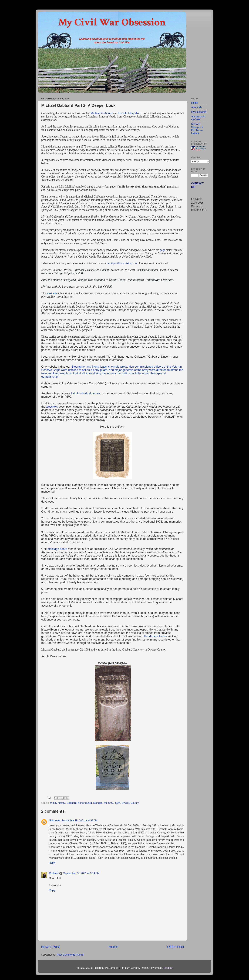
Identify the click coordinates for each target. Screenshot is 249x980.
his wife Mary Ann (129, 113)
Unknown (55, 820)
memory (109, 803)
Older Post (176, 947)
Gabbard (72, 803)
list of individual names (86, 393)
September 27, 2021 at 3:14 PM (81, 873)
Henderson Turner (156, 636)
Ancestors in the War (198, 118)
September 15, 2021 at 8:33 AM (79, 820)
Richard (54, 873)
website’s (52, 407)
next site (52, 293)
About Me (197, 107)
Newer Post (50, 947)
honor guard (85, 803)
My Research (199, 112)
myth (117, 803)
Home (113, 947)
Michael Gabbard (102, 113)
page (163, 250)
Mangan (98, 803)
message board (57, 549)
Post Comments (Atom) (70, 955)
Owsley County (130, 803)
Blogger (168, 968)
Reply (52, 863)
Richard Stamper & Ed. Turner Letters (197, 129)
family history (58, 803)
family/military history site (122, 263)
